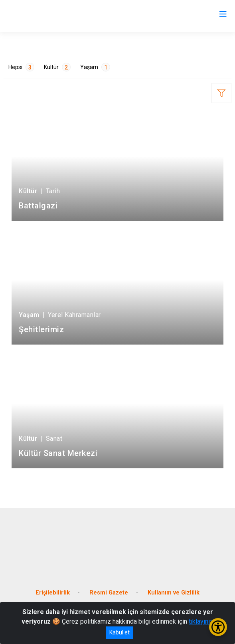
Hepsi (21, 67)
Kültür (57, 67)
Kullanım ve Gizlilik (174, 593)
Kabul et (119, 632)
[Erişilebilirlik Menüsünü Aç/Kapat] (218, 627)
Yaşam (95, 67)
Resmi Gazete (109, 593)
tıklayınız (201, 621)
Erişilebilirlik (53, 593)
